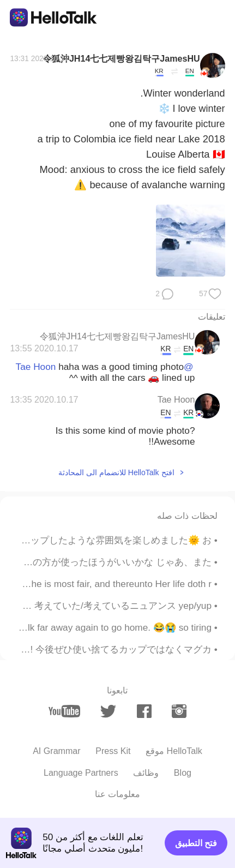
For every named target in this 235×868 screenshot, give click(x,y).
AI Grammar (57, 751)
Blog (183, 773)
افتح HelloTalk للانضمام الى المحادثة (116, 472)
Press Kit (113, 751)
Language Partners (81, 773)
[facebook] (144, 711)
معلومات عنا (117, 794)
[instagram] (179, 711)
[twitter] (108, 711)
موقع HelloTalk (174, 751)
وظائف (146, 773)
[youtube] (64, 711)
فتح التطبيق (196, 843)
